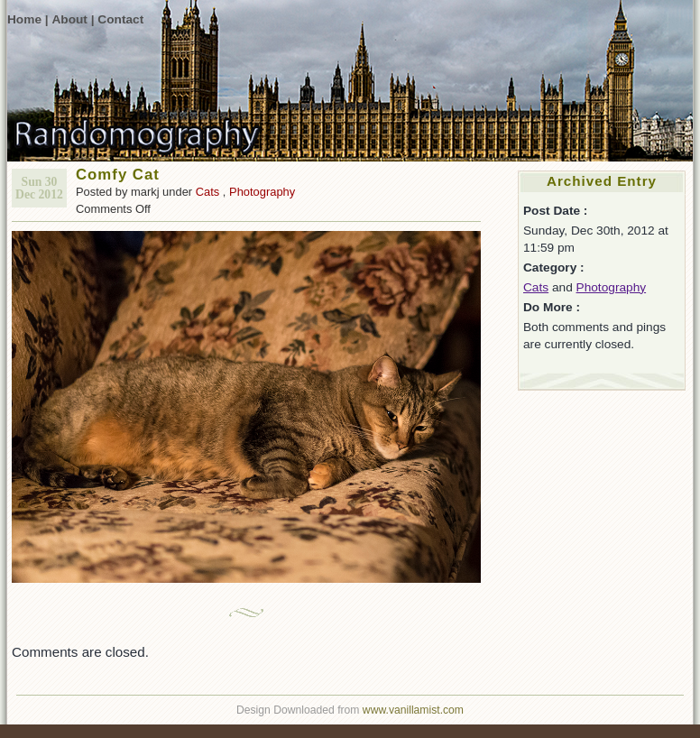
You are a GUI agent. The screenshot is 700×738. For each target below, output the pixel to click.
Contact (120, 19)
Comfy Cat (118, 175)
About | (73, 19)
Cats (208, 192)
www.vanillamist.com (413, 710)
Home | (28, 19)
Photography (262, 192)
